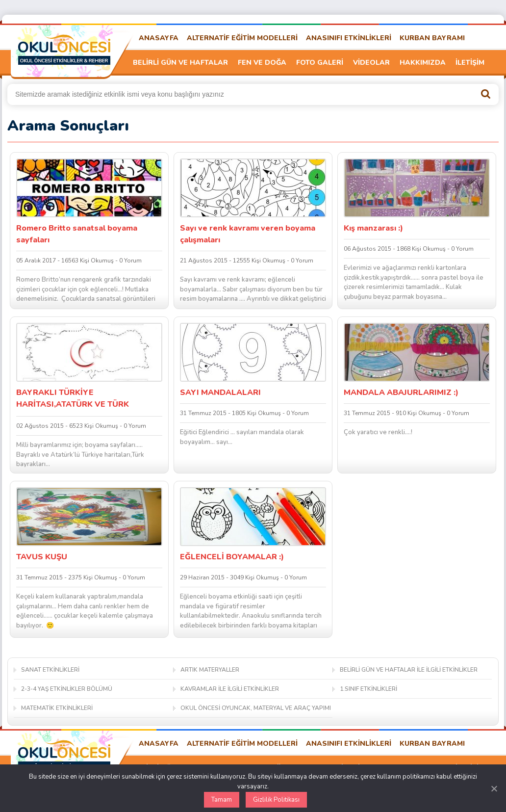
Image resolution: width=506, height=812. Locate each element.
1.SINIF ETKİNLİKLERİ (368, 689)
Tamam (222, 800)
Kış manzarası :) (373, 228)
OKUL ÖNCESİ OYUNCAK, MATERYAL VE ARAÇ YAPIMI (256, 708)
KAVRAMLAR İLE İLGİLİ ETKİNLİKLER (230, 689)
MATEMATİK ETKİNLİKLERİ (57, 708)
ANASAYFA (159, 38)
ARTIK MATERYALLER (210, 670)
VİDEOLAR (371, 63)
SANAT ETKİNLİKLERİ (50, 670)
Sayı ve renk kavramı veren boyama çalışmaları (248, 234)
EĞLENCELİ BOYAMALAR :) (232, 557)
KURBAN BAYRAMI (432, 38)
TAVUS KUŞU (42, 557)
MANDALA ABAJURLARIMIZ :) (401, 393)
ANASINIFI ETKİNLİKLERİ (349, 38)
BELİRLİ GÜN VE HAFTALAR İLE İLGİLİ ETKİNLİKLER (409, 670)
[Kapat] (494, 788)
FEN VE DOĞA (262, 63)
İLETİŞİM (470, 63)
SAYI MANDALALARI (220, 393)
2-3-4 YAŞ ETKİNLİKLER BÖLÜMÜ (67, 689)
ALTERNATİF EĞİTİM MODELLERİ (242, 38)
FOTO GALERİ (320, 63)
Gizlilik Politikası (276, 800)
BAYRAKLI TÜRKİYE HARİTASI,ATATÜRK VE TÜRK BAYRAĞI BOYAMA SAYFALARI (76, 399)
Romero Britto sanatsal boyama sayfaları (77, 234)
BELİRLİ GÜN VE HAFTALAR (180, 63)
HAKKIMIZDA (423, 63)
